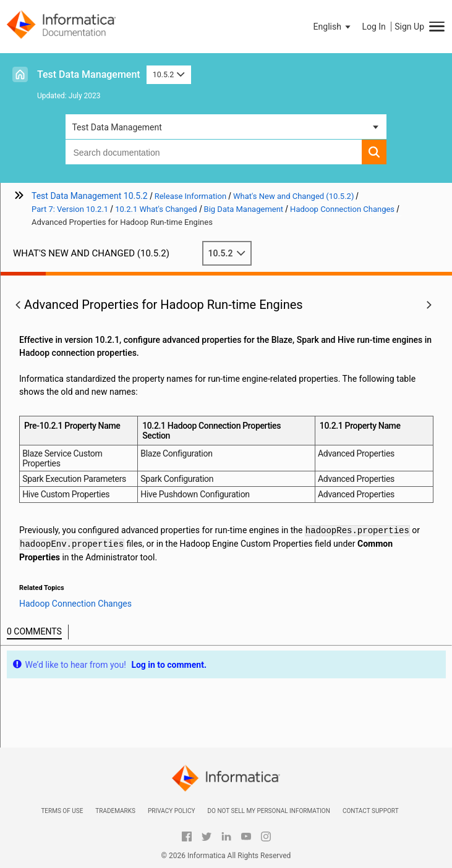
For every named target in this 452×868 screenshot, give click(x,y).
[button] (333, 27)
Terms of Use (62, 811)
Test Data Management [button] (117, 127)
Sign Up (409, 27)
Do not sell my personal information (268, 811)
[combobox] (213, 152)
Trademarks (115, 811)
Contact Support (371, 811)
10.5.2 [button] (169, 74)
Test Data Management (89, 74)
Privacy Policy (171, 811)
